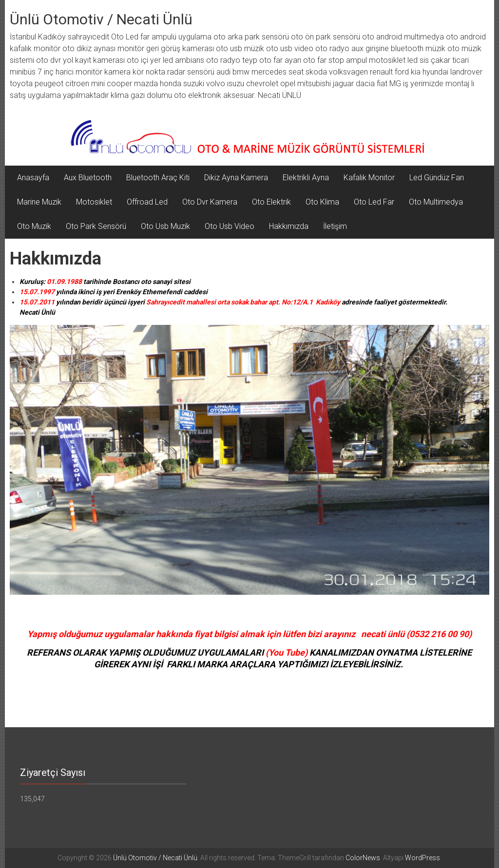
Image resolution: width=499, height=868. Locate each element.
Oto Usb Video (230, 226)
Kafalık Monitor (369, 178)
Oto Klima (322, 202)
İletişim (335, 226)
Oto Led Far (374, 202)
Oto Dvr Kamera (210, 202)
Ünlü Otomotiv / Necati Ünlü (101, 19)
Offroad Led (147, 202)
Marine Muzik (39, 202)
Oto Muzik (34, 226)
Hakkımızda (289, 226)
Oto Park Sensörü (96, 226)
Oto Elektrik (271, 202)
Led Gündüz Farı (437, 178)
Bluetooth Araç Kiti (158, 178)
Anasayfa (33, 178)
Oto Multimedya (436, 202)
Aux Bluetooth (88, 178)
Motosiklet (94, 202)
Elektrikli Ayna (306, 178)
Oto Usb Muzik (165, 226)
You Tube (287, 652)
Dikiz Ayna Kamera (236, 178)
